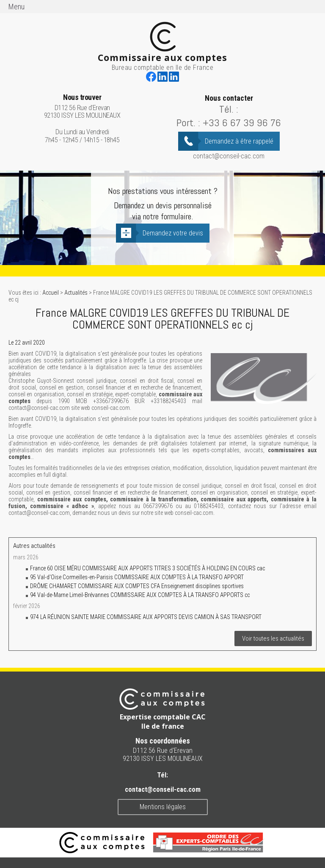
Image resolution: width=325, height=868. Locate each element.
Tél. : (229, 109)
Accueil (51, 293)
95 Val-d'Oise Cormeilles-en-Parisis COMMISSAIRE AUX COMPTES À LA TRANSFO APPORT (137, 577)
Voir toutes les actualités (273, 639)
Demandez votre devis (173, 233)
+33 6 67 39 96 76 (242, 123)
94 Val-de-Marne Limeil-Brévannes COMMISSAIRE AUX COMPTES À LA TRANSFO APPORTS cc (140, 595)
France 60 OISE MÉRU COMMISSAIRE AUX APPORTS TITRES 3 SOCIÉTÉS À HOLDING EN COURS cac (147, 568)
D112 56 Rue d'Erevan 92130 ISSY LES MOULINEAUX (82, 106)
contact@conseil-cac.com (229, 156)
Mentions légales (163, 807)
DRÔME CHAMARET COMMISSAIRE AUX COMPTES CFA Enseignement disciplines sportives (137, 586)
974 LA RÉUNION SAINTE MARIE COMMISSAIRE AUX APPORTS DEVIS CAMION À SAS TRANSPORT (146, 617)
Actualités (76, 293)
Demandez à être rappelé (239, 141)
